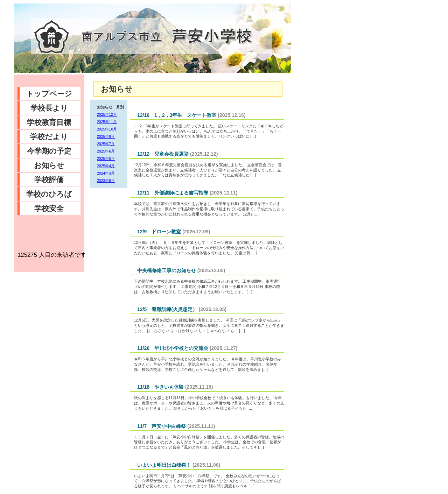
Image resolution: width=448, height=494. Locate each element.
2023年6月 (106, 181)
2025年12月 (107, 114)
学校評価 (49, 180)
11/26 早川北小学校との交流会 (173, 348)
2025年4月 (106, 166)
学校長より (49, 108)
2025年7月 (106, 144)
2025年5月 (106, 158)
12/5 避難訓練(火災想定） (167, 309)
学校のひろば (49, 194)
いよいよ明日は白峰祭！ (164, 465)
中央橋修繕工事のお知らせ (167, 270)
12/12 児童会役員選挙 (163, 154)
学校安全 (49, 208)
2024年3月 (106, 173)
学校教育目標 (49, 122)
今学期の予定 (49, 151)
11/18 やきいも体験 (160, 387)
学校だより (49, 137)
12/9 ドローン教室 (159, 232)
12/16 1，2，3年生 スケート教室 (177, 115)
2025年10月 (107, 129)
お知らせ (49, 165)
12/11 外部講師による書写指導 (173, 193)
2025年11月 (107, 122)
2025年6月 (106, 151)
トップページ (49, 94)
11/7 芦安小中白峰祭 (162, 426)
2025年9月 (106, 136)
